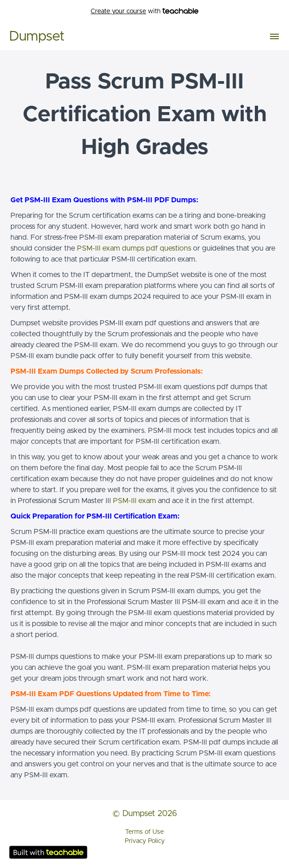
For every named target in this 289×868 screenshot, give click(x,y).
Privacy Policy (145, 841)
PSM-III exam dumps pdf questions (134, 248)
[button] (274, 36)
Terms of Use (144, 832)
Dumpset (37, 36)
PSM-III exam (134, 501)
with (144, 12)
